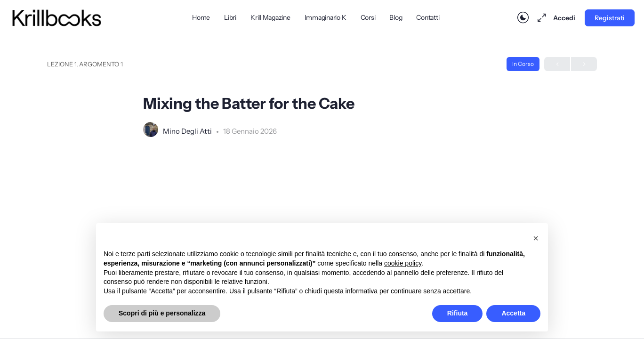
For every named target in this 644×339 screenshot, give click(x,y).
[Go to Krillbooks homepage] (57, 17)
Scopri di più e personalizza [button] (162, 313)
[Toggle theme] (523, 18)
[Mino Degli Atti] (151, 130)
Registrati (610, 18)
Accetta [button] (513, 313)
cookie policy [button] (403, 263)
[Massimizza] (540, 18)
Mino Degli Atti (188, 131)
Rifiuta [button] (458, 313)
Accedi (564, 18)
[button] (536, 238)
